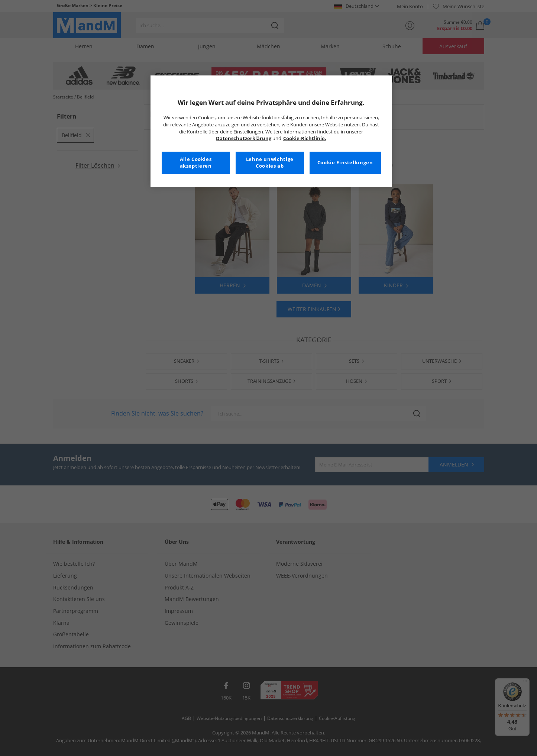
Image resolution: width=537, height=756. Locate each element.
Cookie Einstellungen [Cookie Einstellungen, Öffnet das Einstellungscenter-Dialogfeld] (345, 163)
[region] (271, 131)
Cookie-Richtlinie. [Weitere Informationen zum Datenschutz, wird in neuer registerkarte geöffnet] (305, 138)
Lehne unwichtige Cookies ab (270, 163)
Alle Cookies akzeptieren (196, 163)
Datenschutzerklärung (244, 138)
